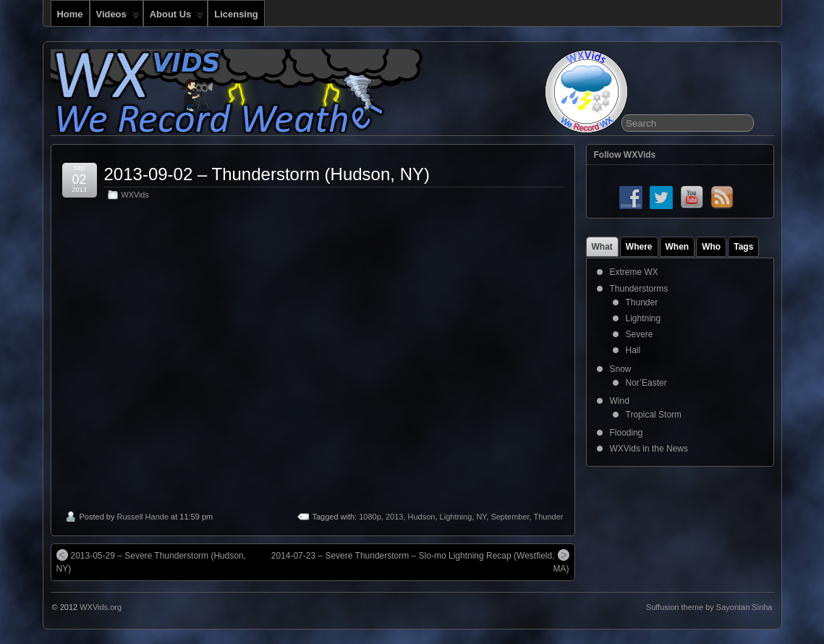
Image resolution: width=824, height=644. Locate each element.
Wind (620, 401)
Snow (621, 369)
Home (70, 14)
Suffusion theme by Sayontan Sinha (709, 607)
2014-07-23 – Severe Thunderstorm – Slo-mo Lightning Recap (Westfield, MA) (420, 562)
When (678, 247)
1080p (370, 517)
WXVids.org (101, 607)
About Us (177, 17)
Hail (633, 350)
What (602, 247)
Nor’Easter (646, 383)
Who (711, 247)
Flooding (627, 433)
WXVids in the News (649, 449)
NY (481, 517)
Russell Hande (143, 517)
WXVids (135, 195)
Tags (743, 247)
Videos (118, 17)
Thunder (549, 517)
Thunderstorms (639, 289)
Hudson (422, 517)
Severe (640, 334)
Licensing (236, 14)
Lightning (456, 517)
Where (639, 247)
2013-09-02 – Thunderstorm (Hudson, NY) (267, 174)
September (510, 517)
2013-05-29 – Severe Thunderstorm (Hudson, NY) (152, 562)
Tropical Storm (654, 415)
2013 (394, 517)
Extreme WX (634, 272)
